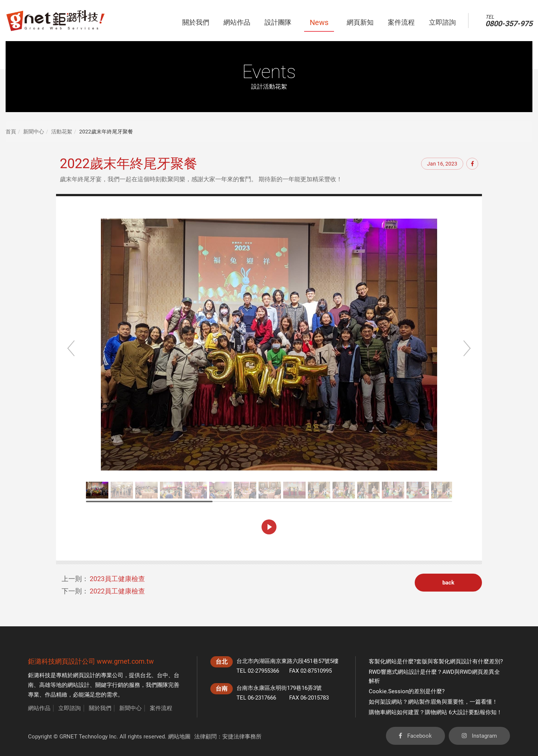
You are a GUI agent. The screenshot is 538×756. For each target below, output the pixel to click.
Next (467, 348)
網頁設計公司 (75, 661)
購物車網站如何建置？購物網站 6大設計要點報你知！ (435, 712)
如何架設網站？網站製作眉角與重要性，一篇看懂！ (433, 702)
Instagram (479, 736)
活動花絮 (62, 132)
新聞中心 (34, 132)
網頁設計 (84, 675)
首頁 (11, 132)
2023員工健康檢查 (117, 579)
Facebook (415, 736)
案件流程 (161, 708)
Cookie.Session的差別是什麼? (407, 691)
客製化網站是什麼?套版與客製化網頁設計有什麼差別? (436, 661)
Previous (71, 348)
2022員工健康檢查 (117, 591)
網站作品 (39, 708)
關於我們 (100, 708)
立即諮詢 (69, 708)
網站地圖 (179, 737)
